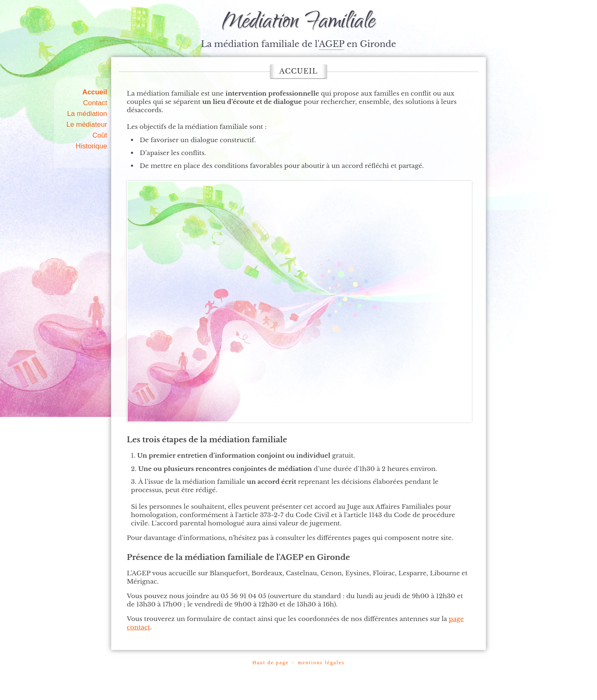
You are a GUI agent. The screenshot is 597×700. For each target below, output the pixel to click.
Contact (95, 103)
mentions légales (321, 663)
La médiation (87, 114)
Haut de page (270, 663)
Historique (91, 146)
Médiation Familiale (298, 23)
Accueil (95, 92)
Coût (100, 135)
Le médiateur (87, 124)
